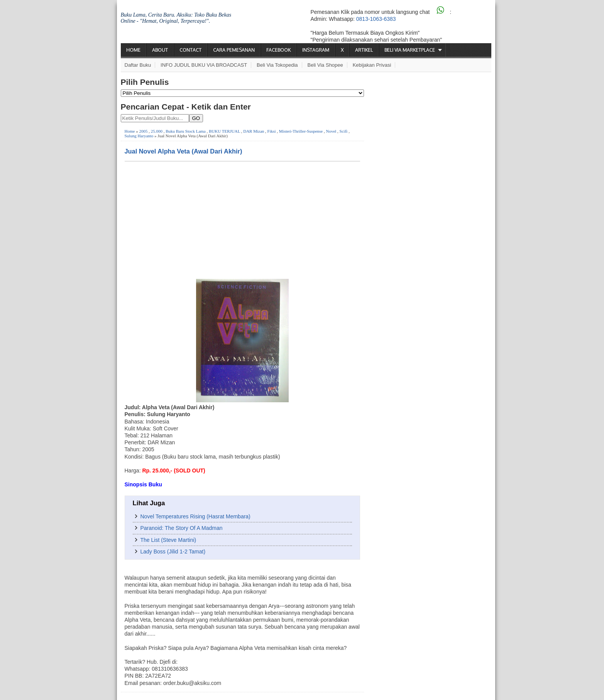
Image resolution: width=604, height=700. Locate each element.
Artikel (364, 50)
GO (196, 118)
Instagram (316, 50)
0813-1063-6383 (376, 19)
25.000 (157, 131)
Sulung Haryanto (139, 136)
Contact (190, 50)
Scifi (344, 131)
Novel (331, 131)
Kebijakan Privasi (372, 65)
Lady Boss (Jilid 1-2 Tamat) (173, 552)
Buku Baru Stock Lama (186, 131)
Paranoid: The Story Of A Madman (182, 528)
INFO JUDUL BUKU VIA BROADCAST (204, 65)
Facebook (278, 50)
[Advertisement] (242, 219)
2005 (143, 131)
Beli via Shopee (325, 65)
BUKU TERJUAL (224, 131)
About (160, 50)
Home (133, 50)
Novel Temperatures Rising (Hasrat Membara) (195, 516)
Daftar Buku (138, 65)
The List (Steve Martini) (168, 540)
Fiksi (272, 131)
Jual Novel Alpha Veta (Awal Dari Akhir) (184, 151)
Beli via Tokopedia (277, 65)
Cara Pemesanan (234, 50)
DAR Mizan (254, 131)
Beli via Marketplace (410, 50)
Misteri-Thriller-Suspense (301, 131)
